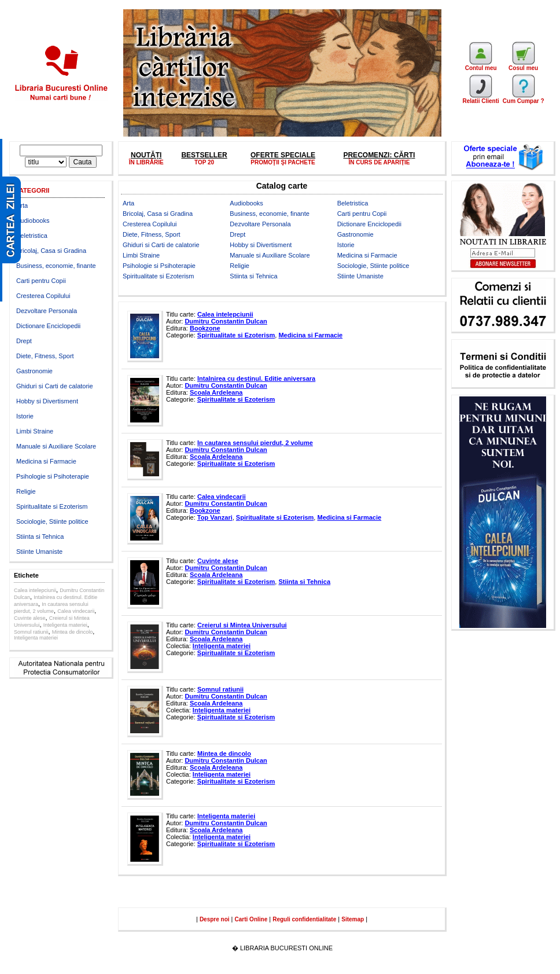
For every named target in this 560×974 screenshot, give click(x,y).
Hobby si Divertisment (47, 401)
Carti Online (251, 919)
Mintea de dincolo (73, 632)
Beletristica (32, 236)
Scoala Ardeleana (216, 392)
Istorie (25, 416)
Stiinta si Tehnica (40, 536)
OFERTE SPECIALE (283, 155)
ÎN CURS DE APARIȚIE (379, 162)
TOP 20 (204, 162)
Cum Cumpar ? (524, 98)
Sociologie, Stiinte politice (52, 521)
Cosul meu (523, 65)
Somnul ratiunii (31, 632)
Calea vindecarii (76, 611)
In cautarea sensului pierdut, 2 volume (255, 443)
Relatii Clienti (480, 98)
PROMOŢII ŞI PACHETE (283, 162)
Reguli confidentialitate (304, 919)
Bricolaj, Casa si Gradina (51, 251)
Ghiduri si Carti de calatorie (55, 386)
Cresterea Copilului (43, 296)
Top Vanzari (215, 517)
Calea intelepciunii (35, 590)
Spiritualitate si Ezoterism (52, 506)
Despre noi (215, 919)
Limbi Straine (35, 431)
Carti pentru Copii (41, 281)
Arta (22, 205)
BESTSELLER (204, 155)
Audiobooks (33, 220)
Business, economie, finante (56, 266)
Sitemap (353, 919)
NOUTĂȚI (146, 155)
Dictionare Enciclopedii (48, 326)
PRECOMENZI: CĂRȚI (379, 155)
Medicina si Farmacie (46, 461)
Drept (24, 341)
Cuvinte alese (30, 618)
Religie (26, 491)
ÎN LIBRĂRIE (146, 162)
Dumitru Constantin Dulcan (226, 321)
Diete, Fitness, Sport (45, 356)
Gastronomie (34, 371)
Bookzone (205, 328)
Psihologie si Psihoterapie (53, 476)
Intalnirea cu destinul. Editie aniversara (256, 378)
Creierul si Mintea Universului (242, 625)
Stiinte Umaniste (39, 552)
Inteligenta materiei (65, 625)
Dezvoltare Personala (47, 311)
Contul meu (481, 65)
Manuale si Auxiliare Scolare (56, 446)
